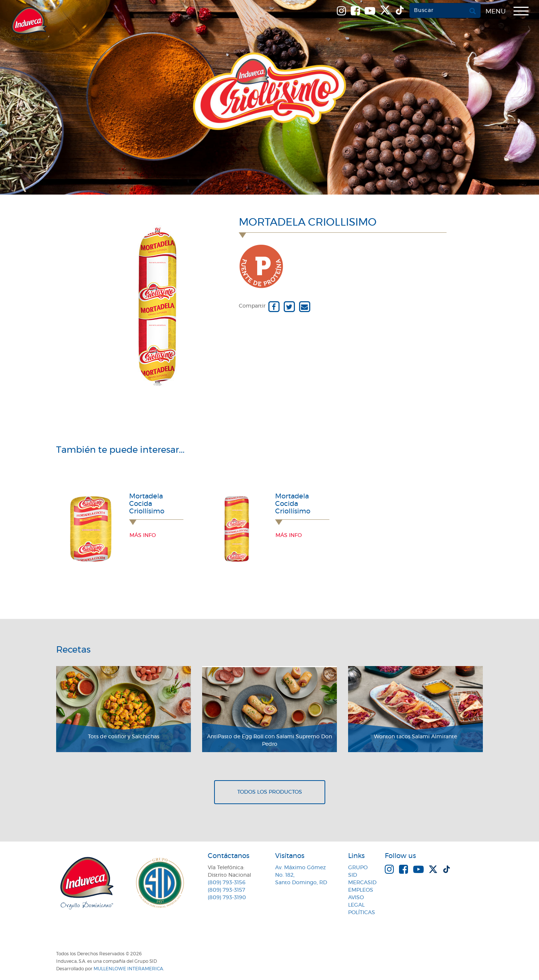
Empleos (361, 890)
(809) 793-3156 (227, 883)
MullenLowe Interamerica (128, 969)
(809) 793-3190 (227, 898)
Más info (143, 535)
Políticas (362, 913)
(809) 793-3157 (226, 890)
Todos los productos (270, 792)
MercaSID (362, 883)
